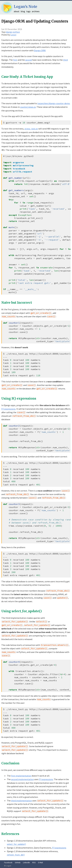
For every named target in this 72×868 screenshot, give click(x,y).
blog (23, 11)
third (65, 60)
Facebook (8, 862)
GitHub (18, 862)
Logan (13, 35)
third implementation (21, 801)
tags (28, 11)
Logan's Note (25, 7)
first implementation (21, 776)
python (16, 32)
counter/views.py (28, 107)
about (17, 11)
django (9, 32)
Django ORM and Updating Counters (35, 21)
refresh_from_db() (16, 855)
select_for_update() (16, 844)
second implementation (22, 779)
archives (36, 11)
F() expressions (8, 409)
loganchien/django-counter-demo (54, 103)
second (28, 60)
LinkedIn (26, 862)
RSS (34, 862)
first (15, 60)
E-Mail (40, 862)
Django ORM (40, 50)
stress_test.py (31, 129)
